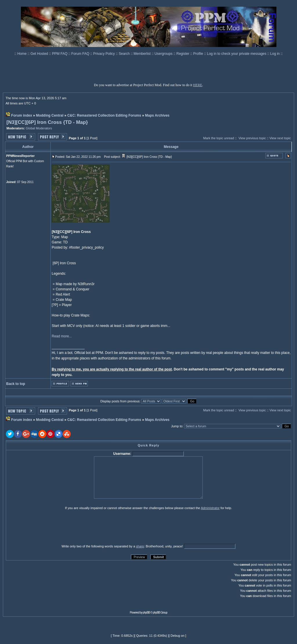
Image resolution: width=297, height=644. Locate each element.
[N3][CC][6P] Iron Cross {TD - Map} (47, 122)
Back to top (16, 384)
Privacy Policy (104, 54)
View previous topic (252, 138)
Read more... (62, 336)
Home (22, 54)
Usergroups (164, 54)
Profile (199, 54)
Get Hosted (40, 54)
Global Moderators (39, 128)
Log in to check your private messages (237, 54)
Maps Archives (157, 115)
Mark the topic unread (218, 138)
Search (125, 54)
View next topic (280, 138)
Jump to (177, 426)
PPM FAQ (60, 54)
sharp (140, 546)
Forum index (22, 115)
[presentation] (51, 527)
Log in (275, 54)
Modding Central (50, 115)
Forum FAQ (81, 54)
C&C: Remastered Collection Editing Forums (104, 115)
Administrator (210, 508)
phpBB (146, 613)
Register (183, 54)
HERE (198, 85)
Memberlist (143, 54)
